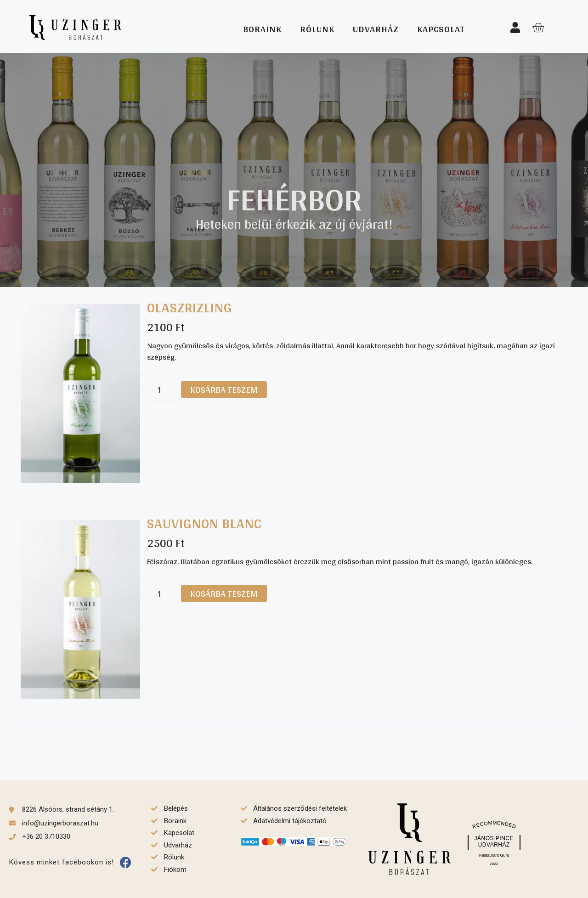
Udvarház (376, 29)
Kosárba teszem (224, 390)
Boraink (262, 29)
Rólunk (317, 29)
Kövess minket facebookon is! (62, 862)
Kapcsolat (441, 29)
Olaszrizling (190, 307)
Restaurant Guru (494, 855)
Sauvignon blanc (204, 523)
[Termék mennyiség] (163, 390)
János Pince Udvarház (494, 842)
